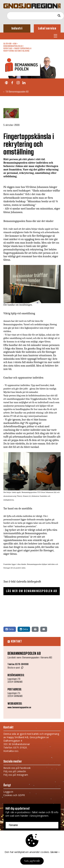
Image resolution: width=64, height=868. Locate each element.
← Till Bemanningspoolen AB (16, 92)
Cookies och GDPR (14, 795)
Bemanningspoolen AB (13, 46)
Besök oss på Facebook (17, 768)
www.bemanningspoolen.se (19, 708)
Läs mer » (55, 852)
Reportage (8, 48)
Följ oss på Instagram (16, 775)
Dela (10, 629)
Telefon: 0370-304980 (18, 664)
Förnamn (13, 825)
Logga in (8, 792)
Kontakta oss (11, 751)
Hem (15, 44)
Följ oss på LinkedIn (15, 771)
